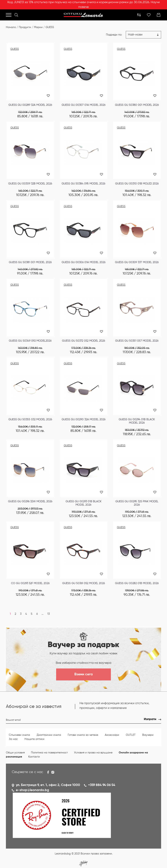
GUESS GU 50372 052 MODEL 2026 (83, 341)
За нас (13, 739)
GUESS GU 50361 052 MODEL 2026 (83, 583)
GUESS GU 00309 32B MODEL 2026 (30, 184)
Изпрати (150, 719)
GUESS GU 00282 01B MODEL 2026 (137, 583)
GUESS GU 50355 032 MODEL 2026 (30, 419)
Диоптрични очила (49, 735)
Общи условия (15, 753)
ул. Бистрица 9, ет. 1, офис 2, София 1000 (48, 785)
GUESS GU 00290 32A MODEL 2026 (83, 419)
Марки (38, 27)
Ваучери (148, 735)
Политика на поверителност (49, 753)
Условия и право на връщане (93, 753)
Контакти (34, 757)
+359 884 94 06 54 (102, 785)
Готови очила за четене (83, 735)
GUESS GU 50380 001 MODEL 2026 (137, 105)
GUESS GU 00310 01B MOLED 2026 (137, 184)
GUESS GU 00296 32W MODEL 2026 (30, 501)
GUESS (50, 27)
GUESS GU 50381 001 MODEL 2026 (30, 262)
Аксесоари (112, 735)
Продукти (25, 27)
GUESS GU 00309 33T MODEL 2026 (137, 262)
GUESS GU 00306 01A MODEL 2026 (83, 262)
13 (48, 614)
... (42, 614)
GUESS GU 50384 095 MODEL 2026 (83, 184)
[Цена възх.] (143, 35)
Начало (11, 27)
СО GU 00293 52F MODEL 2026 (30, 583)
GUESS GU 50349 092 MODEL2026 (30, 341)
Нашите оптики (34, 739)
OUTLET (131, 735)
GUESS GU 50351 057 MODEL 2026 (137, 341)
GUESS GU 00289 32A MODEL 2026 (30, 105)
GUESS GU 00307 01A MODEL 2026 (83, 105)
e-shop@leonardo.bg (32, 790)
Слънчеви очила (19, 735)
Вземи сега (83, 674)
